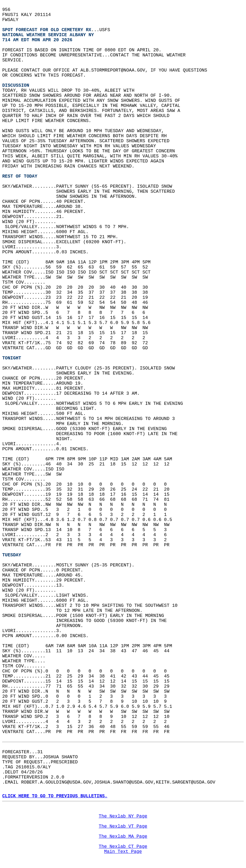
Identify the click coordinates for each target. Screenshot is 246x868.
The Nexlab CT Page (123, 847)
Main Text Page (123, 852)
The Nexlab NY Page (123, 816)
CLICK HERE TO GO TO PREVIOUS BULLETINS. (55, 796)
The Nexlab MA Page (123, 837)
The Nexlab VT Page (123, 826)
